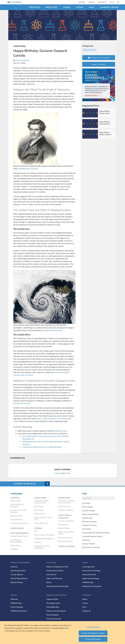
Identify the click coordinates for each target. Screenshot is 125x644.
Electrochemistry (16, 516)
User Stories (51, 574)
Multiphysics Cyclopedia (92, 586)
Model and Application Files (57, 567)
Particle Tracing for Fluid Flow (43, 518)
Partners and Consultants (56, 611)
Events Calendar (17, 607)
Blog (92, 7)
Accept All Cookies (93, 639)
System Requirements (19, 578)
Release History (17, 582)
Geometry (38, 542)
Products (35, 7)
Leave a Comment (99, 64)
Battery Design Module (90, 514)
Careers (85, 603)
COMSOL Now (17, 528)
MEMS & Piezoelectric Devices (66, 533)
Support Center (52, 599)
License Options (17, 574)
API (35, 531)
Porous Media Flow (41, 523)
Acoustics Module (88, 511)
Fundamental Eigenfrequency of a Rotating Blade (42, 447)
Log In (112, 2)
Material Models (64, 528)
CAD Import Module (89, 522)
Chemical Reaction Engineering (17, 505)
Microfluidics (39, 510)
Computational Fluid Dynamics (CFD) (41, 502)
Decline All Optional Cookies (93, 633)
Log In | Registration (62, 473)
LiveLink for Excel (64, 506)
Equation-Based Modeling (43, 539)
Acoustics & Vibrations (66, 521)
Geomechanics (63, 524)
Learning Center (109, 7)
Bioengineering (87, 518)
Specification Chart (18, 571)
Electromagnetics (20, 533)
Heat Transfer (39, 506)
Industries (52, 7)
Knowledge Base (53, 607)
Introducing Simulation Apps (58, 586)
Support (82, 2)
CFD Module (87, 529)
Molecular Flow (40, 514)
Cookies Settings (93, 627)
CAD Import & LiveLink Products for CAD (66, 502)
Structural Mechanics (66, 541)
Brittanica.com (61, 431)
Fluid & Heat (40, 498)
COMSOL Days (16, 603)
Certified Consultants (89, 525)
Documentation (53, 615)
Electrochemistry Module (91, 547)
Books (49, 582)
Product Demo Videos (55, 571)
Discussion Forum (89, 574)
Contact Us (87, 611)
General (38, 528)
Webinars (14, 599)
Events (80, 7)
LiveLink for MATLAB (66, 510)
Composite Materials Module (92, 536)
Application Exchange (91, 578)
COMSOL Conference (19, 611)
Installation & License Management (42, 547)
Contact (92, 2)
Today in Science (90, 50)
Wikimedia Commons (30, 169)
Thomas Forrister (23, 60)
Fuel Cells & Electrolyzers (19, 523)
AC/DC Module (87, 507)
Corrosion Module (88, 544)
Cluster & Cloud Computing (44, 535)
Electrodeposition (17, 519)
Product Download (54, 619)
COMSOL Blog (19, 46)
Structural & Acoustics (65, 516)
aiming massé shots (21, 403)
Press (85, 607)
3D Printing (86, 503)
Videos (67, 7)
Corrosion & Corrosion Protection (18, 511)
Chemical (15, 498)
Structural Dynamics (65, 538)
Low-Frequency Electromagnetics (16, 541)
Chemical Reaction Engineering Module (96, 533)
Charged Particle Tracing (19, 536)
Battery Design (16, 501)
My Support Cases (53, 603)
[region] (62, 633)
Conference (86, 540)
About (85, 599)
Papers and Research (55, 578)
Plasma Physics (16, 545)
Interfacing (64, 498)
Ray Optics (14, 549)
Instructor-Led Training (91, 571)
